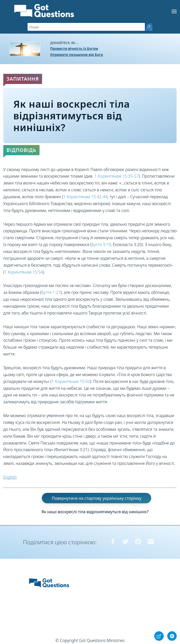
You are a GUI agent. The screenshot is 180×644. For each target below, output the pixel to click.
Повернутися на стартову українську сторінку (97, 498)
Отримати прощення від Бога (77, 55)
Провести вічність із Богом (74, 48)
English (10, 477)
